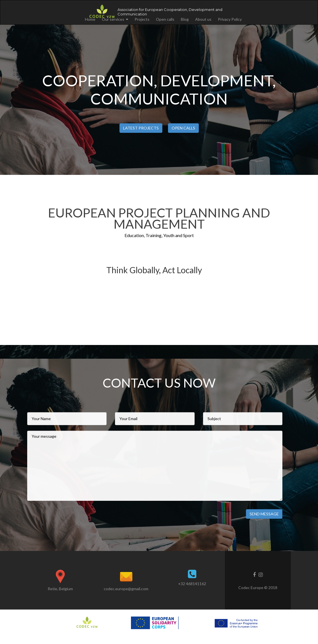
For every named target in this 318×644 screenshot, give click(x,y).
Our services (113, 19)
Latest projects (141, 128)
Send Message (264, 514)
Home (90, 19)
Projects (142, 19)
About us (203, 19)
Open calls (165, 19)
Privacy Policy (230, 19)
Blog (185, 19)
